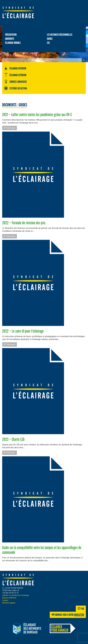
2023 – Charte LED (13, 439)
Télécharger (10, 128)
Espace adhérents (9, 598)
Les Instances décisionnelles (60, 35)
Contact (5, 600)
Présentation (11, 35)
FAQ (81, 609)
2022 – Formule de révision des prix (24, 223)
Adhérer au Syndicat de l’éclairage (15, 595)
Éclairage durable (13, 43)
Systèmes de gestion (15, 88)
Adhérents (10, 39)
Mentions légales (9, 603)
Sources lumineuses (15, 82)
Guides (50, 39)
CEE (48, 43)
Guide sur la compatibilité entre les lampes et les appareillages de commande (42, 550)
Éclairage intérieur (15, 68)
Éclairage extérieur (15, 75)
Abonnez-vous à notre (68, 615)
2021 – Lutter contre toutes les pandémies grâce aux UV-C (37, 115)
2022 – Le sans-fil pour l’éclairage (23, 331)
